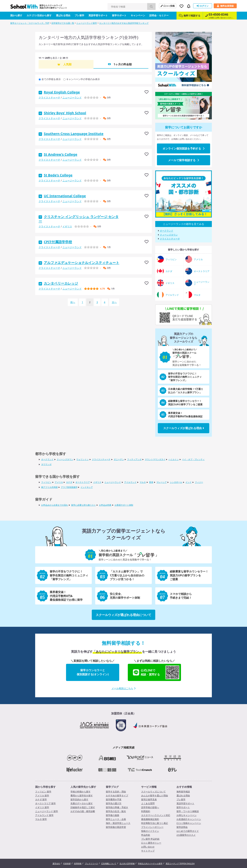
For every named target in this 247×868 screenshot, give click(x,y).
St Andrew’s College (60, 154)
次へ (114, 302)
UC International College (65, 196)
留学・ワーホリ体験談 (188, 811)
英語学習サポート (98, 15)
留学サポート (119, 15)
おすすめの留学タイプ (117, 795)
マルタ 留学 (41, 819)
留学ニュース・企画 (116, 819)
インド (189, 482)
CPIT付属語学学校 (58, 242)
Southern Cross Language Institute (74, 134)
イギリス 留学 (42, 807)
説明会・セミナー (159, 15)
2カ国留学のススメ (186, 835)
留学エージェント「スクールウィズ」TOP (30, 23)
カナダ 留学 (41, 799)
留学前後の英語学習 (116, 827)
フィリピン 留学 (43, 792)
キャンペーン (138, 15)
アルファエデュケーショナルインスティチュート (81, 263)
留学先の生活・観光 (116, 811)
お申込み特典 (105, 505)
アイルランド (130, 482)
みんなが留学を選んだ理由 (155, 795)
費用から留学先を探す (82, 795)
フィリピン (46, 482)
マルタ (143, 482)
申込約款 (146, 835)
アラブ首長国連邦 (69, 487)
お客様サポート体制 (124, 505)
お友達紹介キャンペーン (189, 819)
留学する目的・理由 (116, 792)
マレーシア (162, 482)
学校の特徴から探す (81, 792)
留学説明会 (182, 827)
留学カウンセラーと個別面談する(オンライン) (93, 672)
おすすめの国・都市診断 (83, 811)
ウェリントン (83, 459)
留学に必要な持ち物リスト (84, 505)
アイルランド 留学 (44, 815)
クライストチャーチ (49, 97)
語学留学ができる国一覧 (63, 23)
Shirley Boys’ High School (65, 113)
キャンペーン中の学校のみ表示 (83, 79)
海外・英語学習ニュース (118, 823)
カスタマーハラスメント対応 (156, 815)
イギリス (67, 226)
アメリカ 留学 (42, 795)
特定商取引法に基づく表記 (155, 823)
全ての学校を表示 (51, 79)
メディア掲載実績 (123, 747)
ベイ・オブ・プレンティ (193, 459)
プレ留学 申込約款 (150, 839)
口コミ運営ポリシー (151, 843)
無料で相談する (190, 16)
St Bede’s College (58, 175)
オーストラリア (83, 482)
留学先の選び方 (114, 803)
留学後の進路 (113, 815)
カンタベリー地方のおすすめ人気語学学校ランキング (124, 23)
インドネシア (87, 487)
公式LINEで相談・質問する (156, 672)
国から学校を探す (45, 787)
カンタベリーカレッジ (61, 283)
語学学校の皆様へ (150, 807)
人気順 (67, 64)
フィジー (199, 482)
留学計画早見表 (149, 799)
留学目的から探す (79, 799)
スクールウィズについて (153, 792)
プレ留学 (79, 15)
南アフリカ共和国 (49, 487)
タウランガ (46, 464)
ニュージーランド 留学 (47, 811)
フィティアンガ (134, 459)
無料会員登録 (225, 6)
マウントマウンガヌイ (155, 459)
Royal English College (62, 92)
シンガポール (176, 482)
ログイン (203, 6)
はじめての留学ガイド (188, 831)
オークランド (167, 231)
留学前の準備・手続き (117, 807)
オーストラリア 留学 (45, 803)
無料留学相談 (183, 792)
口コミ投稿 (168, 6)
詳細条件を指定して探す (83, 807)
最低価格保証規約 (150, 819)
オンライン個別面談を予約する (184, 148)
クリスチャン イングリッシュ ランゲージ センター (79, 219)
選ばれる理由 (63, 15)
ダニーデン (119, 459)
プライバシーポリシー (152, 827)
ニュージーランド (72, 97)
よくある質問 (148, 803)
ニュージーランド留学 (87, 23)
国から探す (16, 15)
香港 (151, 482)
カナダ (69, 482)
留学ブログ (112, 787)
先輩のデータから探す (82, 803)
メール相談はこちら (123, 688)
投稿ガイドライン (150, 831)
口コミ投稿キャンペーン (189, 823)
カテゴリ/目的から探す (39, 15)
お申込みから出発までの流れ (55, 505)
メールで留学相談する (184, 160)
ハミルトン (174, 459)
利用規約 (146, 811)
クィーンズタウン (169, 235)
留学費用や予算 (114, 799)
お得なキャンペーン (187, 815)
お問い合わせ (148, 847)
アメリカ (59, 482)
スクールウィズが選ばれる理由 (184, 428)
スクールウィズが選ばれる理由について (123, 615)
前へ (73, 302)
